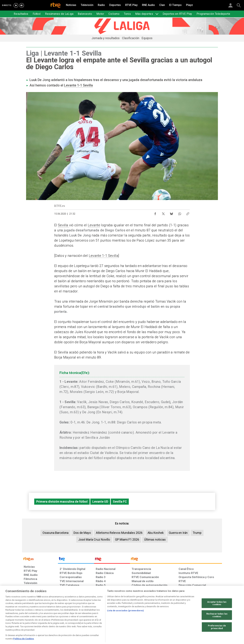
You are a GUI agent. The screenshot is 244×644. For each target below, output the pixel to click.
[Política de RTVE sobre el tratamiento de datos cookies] (85, 618)
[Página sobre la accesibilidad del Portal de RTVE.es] (142, 618)
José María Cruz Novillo (94, 539)
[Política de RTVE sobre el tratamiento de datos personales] (55, 618)
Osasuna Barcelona (55, 533)
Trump (197, 533)
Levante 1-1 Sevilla (78, 85)
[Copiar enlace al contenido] (188, 213)
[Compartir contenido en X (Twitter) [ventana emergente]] (163, 213)
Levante (94, 225)
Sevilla (64, 225)
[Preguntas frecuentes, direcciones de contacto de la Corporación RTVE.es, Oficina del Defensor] (180, 618)
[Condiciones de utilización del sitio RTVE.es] (29, 618)
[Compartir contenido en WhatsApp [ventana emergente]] (180, 213)
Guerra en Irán (178, 533)
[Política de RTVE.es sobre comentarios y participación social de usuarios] (207, 618)
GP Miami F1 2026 (127, 539)
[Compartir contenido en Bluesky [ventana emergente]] (171, 213)
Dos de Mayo (82, 533)
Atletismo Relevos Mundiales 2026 (119, 533)
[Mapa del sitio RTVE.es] (162, 618)
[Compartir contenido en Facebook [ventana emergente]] (155, 213)
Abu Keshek (156, 533)
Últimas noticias (155, 539)
